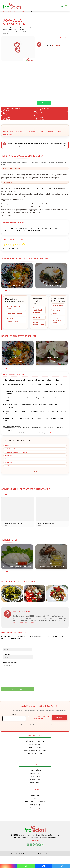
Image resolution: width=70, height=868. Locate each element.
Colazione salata (17, 101)
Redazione (21, 28)
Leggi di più (40, 72)
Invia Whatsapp (44, 76)
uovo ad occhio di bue (46, 61)
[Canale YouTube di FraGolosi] (40, 821)
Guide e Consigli (35, 720)
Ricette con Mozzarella (55, 105)
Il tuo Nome (17, 625)
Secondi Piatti (32, 105)
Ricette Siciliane (35, 746)
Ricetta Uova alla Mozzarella (13, 425)
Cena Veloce (22, 12)
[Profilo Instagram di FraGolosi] (37, 821)
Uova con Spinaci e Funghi (37, 299)
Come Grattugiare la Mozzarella (38, 283)
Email (14, 691)
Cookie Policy (35, 784)
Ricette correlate (9, 435)
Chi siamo (35, 771)
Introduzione (8, 432)
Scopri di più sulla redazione (24, 599)
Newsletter (35, 787)
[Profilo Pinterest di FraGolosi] (34, 821)
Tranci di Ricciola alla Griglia (57, 294)
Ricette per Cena (12, 12)
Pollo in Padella (58, 279)
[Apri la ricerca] (62, 6)
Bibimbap (37, 291)
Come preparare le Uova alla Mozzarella (16, 428)
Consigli (7, 442)
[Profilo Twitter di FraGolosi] (28, 821)
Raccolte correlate (10, 438)
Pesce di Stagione (35, 729)
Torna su (35, 447)
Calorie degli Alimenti (35, 723)
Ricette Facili (35, 752)
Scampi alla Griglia (57, 285)
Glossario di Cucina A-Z (35, 717)
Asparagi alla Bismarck (15, 287)
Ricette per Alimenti (35, 759)
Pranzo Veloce (29, 101)
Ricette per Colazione (54, 101)
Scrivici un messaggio (17, 650)
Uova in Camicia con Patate (14, 281)
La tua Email (17, 632)
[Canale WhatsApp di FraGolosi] (43, 821)
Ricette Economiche (35, 755)
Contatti (35, 774)
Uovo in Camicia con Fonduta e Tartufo (14, 294)
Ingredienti (8, 421)
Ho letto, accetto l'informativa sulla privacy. (40, 693)
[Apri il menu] (66, 5)
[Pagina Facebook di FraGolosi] (31, 821)
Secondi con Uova (21, 105)
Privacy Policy (35, 781)
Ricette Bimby (35, 749)
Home (5, 12)
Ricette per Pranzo (8, 105)
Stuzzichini (42, 105)
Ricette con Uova (7, 108)
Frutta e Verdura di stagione (35, 726)
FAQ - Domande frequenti (35, 778)
